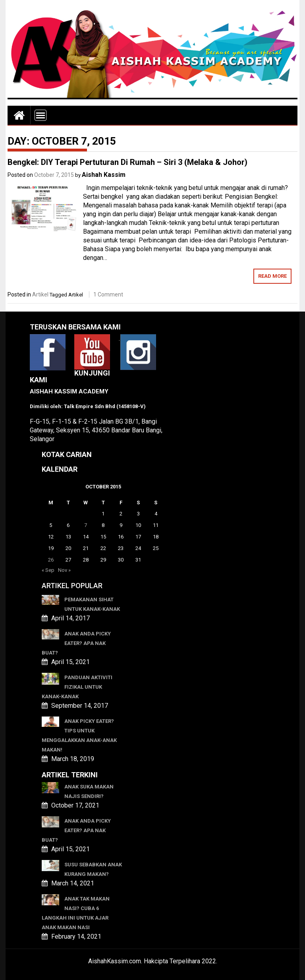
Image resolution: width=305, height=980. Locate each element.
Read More (272, 276)
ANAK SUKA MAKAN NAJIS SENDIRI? (89, 791)
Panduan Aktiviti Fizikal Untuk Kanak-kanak (77, 687)
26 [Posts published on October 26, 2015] (51, 560)
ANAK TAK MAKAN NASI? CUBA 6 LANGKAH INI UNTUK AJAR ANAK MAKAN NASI (76, 913)
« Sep (48, 570)
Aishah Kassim (104, 175)
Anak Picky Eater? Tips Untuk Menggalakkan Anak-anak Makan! (79, 735)
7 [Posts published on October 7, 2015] (86, 525)
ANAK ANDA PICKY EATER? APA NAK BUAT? (76, 643)
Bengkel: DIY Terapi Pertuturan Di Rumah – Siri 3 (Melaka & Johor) (127, 162)
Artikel (40, 294)
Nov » (64, 570)
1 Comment (108, 294)
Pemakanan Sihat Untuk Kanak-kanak (92, 604)
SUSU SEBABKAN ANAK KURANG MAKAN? (93, 869)
